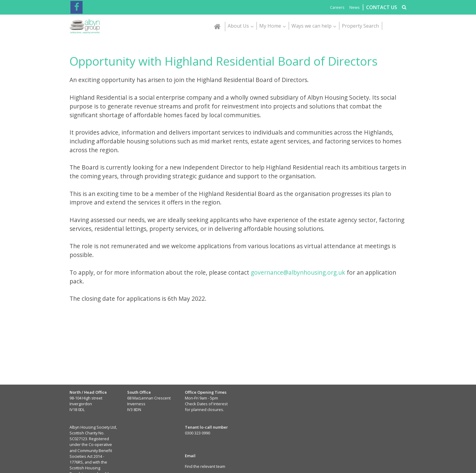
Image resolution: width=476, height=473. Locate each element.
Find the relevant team (205, 466)
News (355, 7)
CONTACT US (382, 7)
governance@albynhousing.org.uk (298, 272)
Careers (337, 7)
